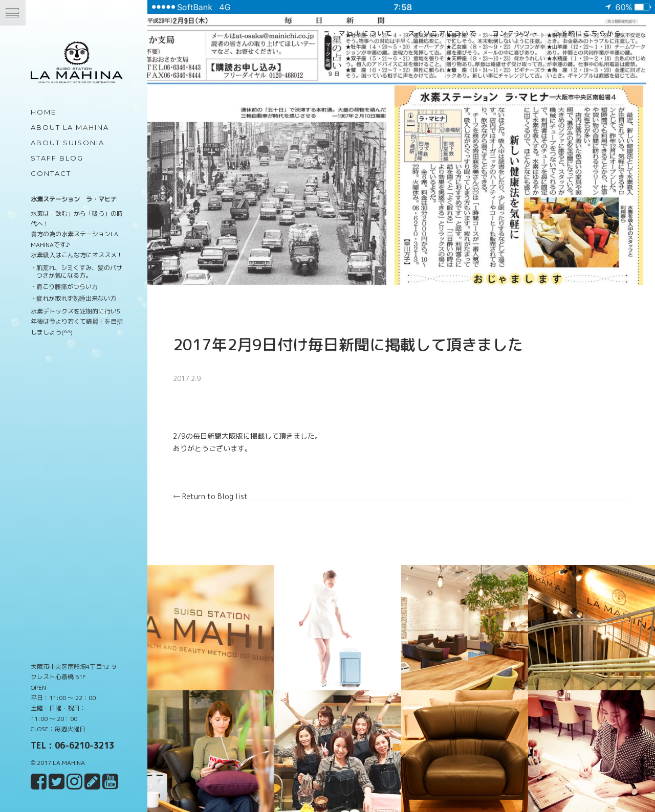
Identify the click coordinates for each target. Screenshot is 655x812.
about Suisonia (68, 143)
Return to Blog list (216, 493)
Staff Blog (57, 158)
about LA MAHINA (70, 127)
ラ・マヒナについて (358, 33)
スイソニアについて (442, 33)
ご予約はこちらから (587, 33)
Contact (51, 173)
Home (43, 112)
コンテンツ (515, 33)
